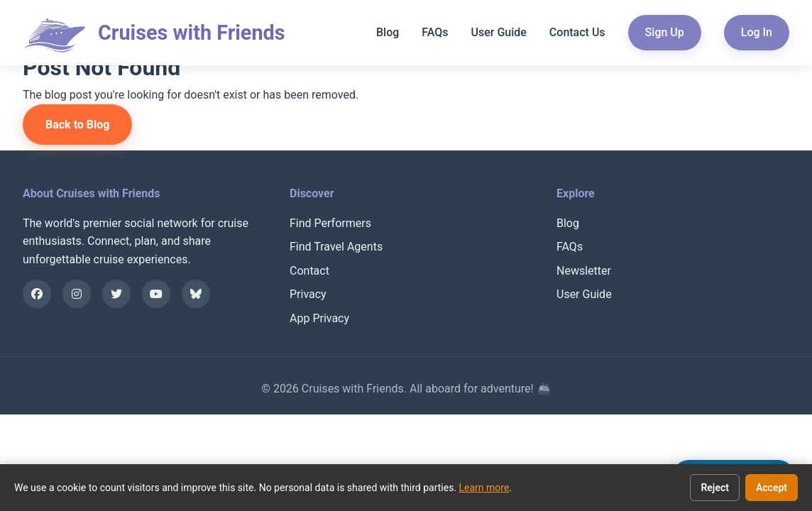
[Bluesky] (196, 294)
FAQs (435, 32)
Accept (772, 488)
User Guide (498, 32)
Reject (715, 488)
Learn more (484, 488)
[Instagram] (77, 294)
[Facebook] (37, 294)
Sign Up (665, 32)
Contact (309, 271)
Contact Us (577, 32)
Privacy (308, 294)
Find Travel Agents (336, 247)
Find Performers (330, 223)
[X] (116, 294)
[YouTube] (156, 294)
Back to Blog (77, 125)
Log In (757, 32)
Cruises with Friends (192, 33)
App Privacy (319, 318)
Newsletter (584, 271)
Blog (388, 32)
